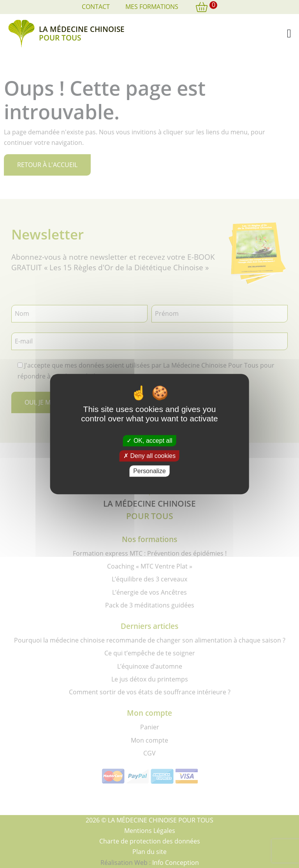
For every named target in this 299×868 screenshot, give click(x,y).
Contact (96, 7)
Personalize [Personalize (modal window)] (149, 471)
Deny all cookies (149, 456)
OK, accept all (149, 441)
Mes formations (152, 7)
